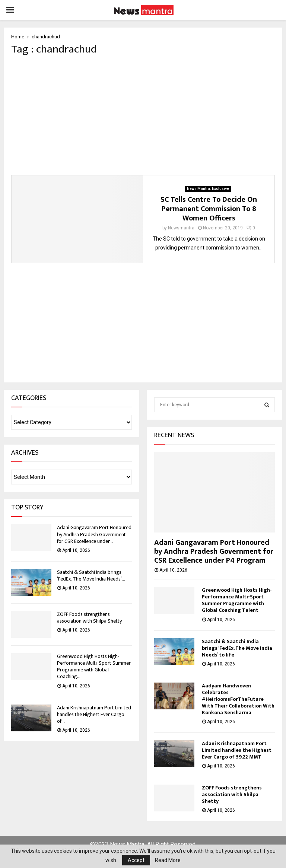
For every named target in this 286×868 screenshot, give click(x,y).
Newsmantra (181, 228)
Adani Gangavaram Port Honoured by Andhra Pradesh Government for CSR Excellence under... (94, 534)
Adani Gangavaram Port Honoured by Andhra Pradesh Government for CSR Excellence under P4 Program (214, 551)
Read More (168, 860)
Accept (136, 860)
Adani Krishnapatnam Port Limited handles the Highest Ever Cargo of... (94, 714)
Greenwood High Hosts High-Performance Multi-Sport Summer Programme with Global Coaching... (94, 667)
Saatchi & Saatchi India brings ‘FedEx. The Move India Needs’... (91, 576)
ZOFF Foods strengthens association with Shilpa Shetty (89, 618)
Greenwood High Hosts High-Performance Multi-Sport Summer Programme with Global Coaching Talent (237, 600)
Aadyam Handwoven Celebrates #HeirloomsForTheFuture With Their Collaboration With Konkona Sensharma (238, 699)
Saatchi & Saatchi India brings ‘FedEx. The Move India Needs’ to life (237, 648)
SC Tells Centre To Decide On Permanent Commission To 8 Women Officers (209, 209)
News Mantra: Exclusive (208, 189)
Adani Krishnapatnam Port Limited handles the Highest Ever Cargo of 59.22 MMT (237, 750)
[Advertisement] (143, 115)
